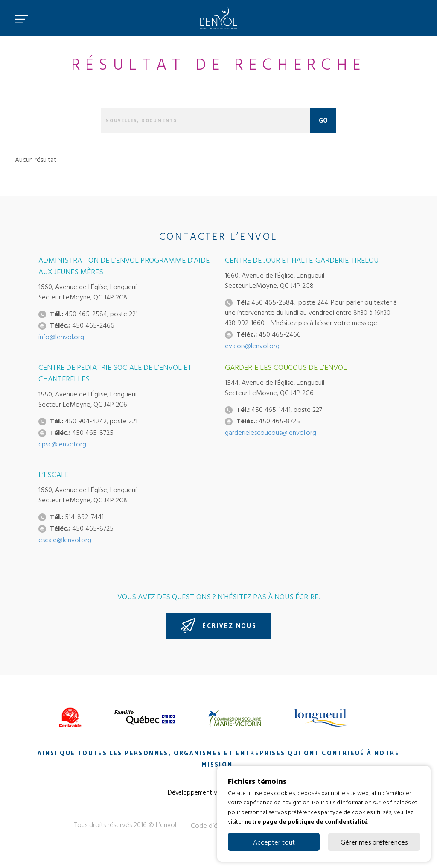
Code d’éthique (213, 825)
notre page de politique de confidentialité (306, 821)
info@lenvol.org (61, 337)
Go (323, 121)
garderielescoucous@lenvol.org (271, 432)
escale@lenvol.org (65, 540)
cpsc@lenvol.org (62, 444)
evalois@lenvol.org (252, 346)
